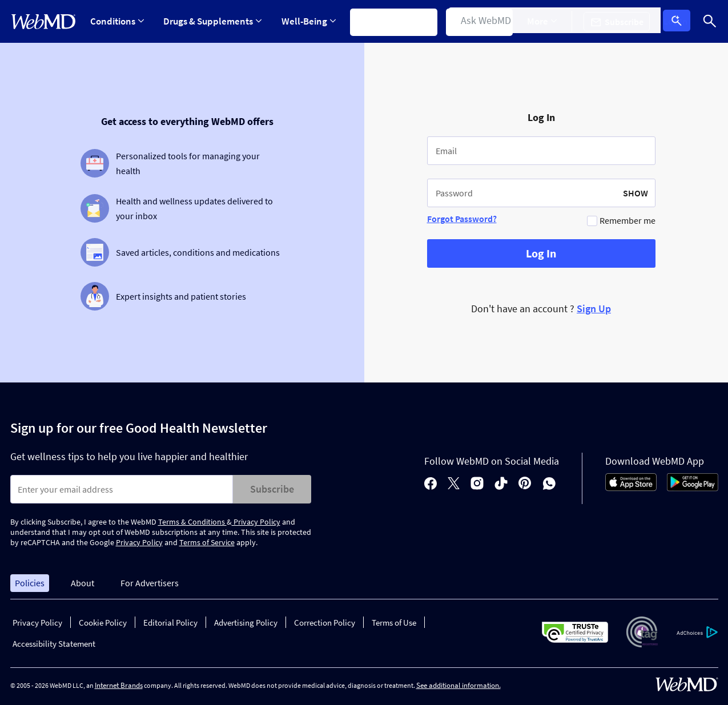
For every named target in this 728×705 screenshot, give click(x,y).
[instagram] (477, 484)
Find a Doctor (486, 21)
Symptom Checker (399, 21)
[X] (454, 484)
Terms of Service (207, 542)
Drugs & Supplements (214, 21)
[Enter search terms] (122, 489)
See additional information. (458, 685)
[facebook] (431, 484)
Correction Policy (325, 623)
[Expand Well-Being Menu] (312, 21)
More (550, 21)
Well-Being (312, 21)
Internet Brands (119, 685)
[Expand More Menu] (550, 21)
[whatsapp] (549, 484)
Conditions (117, 21)
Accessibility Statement (54, 644)
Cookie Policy (103, 623)
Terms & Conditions (192, 522)
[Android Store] (693, 488)
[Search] (710, 21)
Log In (680, 22)
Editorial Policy (170, 623)
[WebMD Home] (43, 22)
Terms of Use (394, 623)
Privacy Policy (256, 522)
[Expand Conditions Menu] (117, 21)
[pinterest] (525, 484)
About (83, 583)
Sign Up (594, 309)
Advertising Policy (246, 623)
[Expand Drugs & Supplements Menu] (214, 21)
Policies (30, 583)
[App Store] (631, 488)
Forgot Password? (462, 219)
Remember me (628, 220)
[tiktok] (501, 484)
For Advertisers (150, 583)
